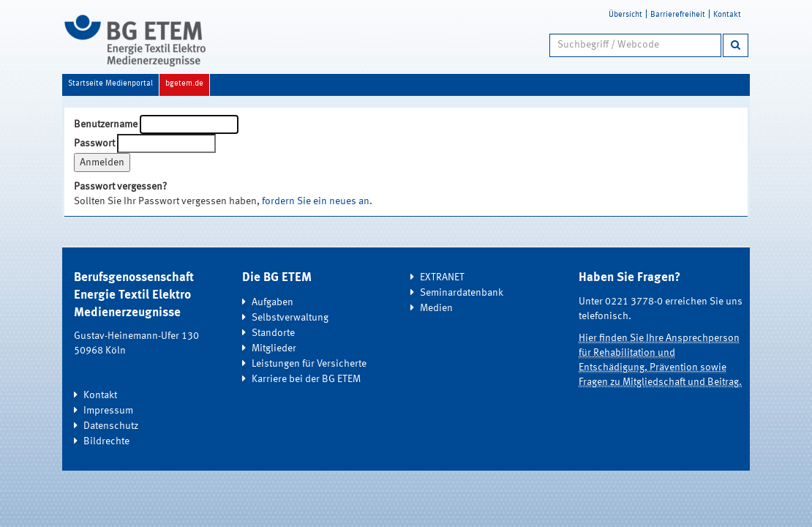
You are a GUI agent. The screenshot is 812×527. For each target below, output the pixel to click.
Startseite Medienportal (110, 84)
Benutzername (106, 124)
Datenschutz (111, 426)
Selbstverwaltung (290, 318)
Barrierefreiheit (678, 15)
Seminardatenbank (462, 293)
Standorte (273, 333)
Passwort (94, 143)
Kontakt (727, 15)
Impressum (108, 411)
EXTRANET (442, 277)
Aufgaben (272, 302)
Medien (436, 308)
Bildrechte (106, 441)
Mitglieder (274, 348)
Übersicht (625, 15)
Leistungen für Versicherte (309, 364)
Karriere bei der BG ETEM (306, 379)
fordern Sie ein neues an (316, 201)
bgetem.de (184, 84)
